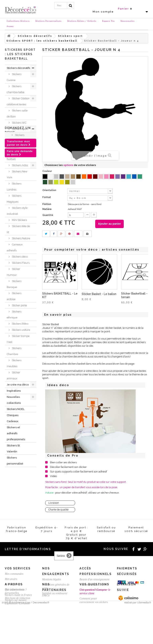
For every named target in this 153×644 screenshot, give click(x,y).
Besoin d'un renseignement (94, 579)
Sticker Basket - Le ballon (99, 294)
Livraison (54, 503)
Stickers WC (19, 123)
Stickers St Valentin (13, 448)
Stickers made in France (18, 622)
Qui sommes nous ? (16, 617)
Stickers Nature (21, 238)
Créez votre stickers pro (93, 590)
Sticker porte (19, 305)
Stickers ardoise (14, 296)
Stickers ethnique (14, 315)
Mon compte (103, 12)
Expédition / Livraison (17, 603)
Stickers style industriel (17, 211)
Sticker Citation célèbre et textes (18, 101)
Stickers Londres (14, 187)
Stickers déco (20, 257)
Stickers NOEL (16, 409)
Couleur (47, 171)
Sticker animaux (13, 375)
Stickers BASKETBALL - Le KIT (60, 295)
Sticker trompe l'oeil (18, 339)
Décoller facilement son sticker (68, 467)
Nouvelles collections (14, 400)
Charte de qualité (58, 510)
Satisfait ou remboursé (55, 593)
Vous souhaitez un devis (93, 585)
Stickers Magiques (14, 199)
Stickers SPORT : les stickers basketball (18, 141)
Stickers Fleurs (20, 263)
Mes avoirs (11, 579)
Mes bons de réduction (17, 598)
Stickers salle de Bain (17, 114)
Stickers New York (17, 174)
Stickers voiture (21, 330)
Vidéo (53, 476)
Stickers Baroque (14, 284)
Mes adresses (12, 584)
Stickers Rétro (20, 324)
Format (47, 197)
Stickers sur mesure (16, 627)
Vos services (18, 568)
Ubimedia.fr (144, 640)
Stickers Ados (20, 165)
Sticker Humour (13, 272)
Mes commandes (14, 574)
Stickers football (16, 156)
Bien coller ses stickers (63, 462)
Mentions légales (52, 579)
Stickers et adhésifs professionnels (16, 433)
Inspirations (14, 391)
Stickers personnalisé (15, 461)
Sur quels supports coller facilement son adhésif (78, 472)
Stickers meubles (14, 363)
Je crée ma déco (18, 385)
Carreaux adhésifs (15, 247)
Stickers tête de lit (18, 229)
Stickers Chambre (14, 351)
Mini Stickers (19, 220)
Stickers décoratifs (18, 68)
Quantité (48, 215)
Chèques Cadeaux (13, 418)
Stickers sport (20, 129)
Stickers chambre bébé (16, 89)
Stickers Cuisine (14, 77)
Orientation (50, 190)
